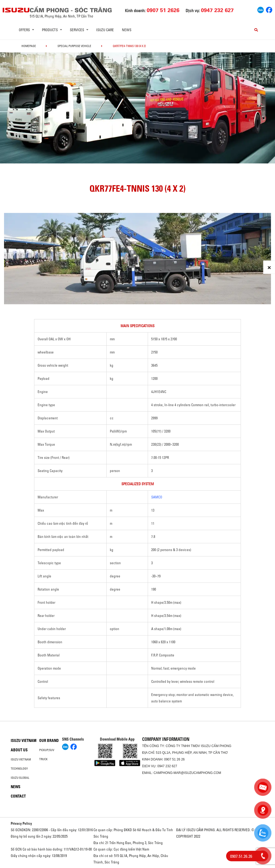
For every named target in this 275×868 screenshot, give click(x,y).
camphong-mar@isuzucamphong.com (187, 773)
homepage (29, 46)
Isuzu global (20, 778)
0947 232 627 (167, 766)
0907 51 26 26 (174, 759)
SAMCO (157, 497)
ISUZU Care (105, 30)
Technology (19, 769)
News (127, 30)
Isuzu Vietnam (24, 741)
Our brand (49, 741)
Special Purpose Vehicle (74, 46)
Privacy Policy (21, 823)
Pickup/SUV (47, 750)
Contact (18, 796)
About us (19, 750)
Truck (43, 759)
